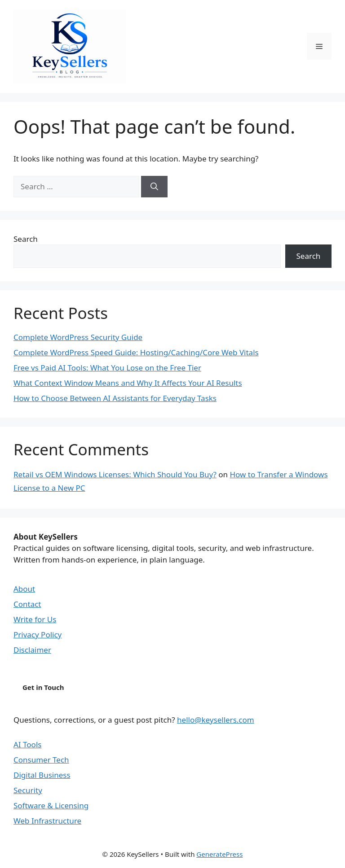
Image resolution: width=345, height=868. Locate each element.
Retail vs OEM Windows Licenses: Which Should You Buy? (115, 474)
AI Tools (27, 744)
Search (26, 239)
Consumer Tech (41, 760)
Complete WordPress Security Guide (78, 337)
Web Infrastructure (47, 821)
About (24, 589)
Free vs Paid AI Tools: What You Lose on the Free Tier (107, 368)
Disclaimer (32, 650)
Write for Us (35, 619)
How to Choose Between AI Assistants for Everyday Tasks (115, 398)
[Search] (154, 187)
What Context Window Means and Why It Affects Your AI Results (128, 383)
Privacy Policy (38, 635)
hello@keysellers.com (216, 720)
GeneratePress (219, 854)
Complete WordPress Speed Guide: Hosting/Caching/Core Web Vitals (136, 352)
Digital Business (42, 775)
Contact (27, 604)
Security (28, 790)
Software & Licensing (51, 805)
